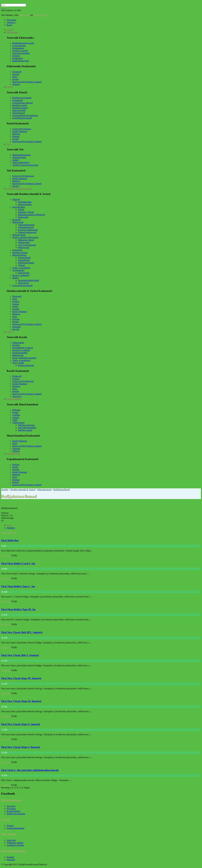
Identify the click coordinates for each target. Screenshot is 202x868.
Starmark (16, 327)
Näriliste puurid (25, 430)
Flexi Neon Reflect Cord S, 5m (18, 563)
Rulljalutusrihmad (26, 263)
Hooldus (16, 345)
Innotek (16, 74)
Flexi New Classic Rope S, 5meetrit (21, 724)
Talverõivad (23, 283)
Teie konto (12, 20)
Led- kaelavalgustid (27, 245)
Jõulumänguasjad (26, 227)
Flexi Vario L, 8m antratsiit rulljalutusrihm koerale (30, 770)
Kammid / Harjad (26, 212)
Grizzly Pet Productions (23, 176)
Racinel (16, 186)
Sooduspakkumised (15, 828)
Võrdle (14, 555)
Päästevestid (23, 247)
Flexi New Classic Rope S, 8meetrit (21, 747)
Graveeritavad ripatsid (22, 285)
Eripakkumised (14, 454)
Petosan (16, 319)
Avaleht (10, 30)
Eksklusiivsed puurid (22, 98)
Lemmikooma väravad (22, 103)
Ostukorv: (11, 22)
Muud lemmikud (14, 399)
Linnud (16, 417)
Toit (9, 144)
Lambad (16, 415)
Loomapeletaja (19, 46)
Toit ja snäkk (18, 363)
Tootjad (10, 826)
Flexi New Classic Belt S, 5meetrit (20, 655)
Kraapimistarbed (20, 353)
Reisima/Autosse (20, 253)
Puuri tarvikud (19, 110)
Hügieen (16, 199)
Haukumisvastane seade (23, 43)
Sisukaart (11, 860)
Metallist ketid (19, 235)
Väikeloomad (18, 423)
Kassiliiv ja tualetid (21, 350)
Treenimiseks (18, 270)
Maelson (16, 134)
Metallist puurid (20, 105)
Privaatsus (11, 809)
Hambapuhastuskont (22, 155)
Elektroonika (13, 32)
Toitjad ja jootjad (20, 51)
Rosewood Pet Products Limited (27, 82)
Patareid (16, 56)
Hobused (16, 410)
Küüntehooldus (25, 204)
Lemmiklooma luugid (22, 118)
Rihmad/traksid (19, 255)
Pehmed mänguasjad (27, 232)
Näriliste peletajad (26, 425)
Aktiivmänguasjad (26, 225)
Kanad (15, 412)
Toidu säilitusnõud (21, 162)
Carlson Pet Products (22, 129)
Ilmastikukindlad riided (28, 280)
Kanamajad (17, 100)
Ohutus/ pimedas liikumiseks (25, 237)
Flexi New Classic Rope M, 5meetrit (21, 678)
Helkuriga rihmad (26, 240)
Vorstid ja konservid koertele (25, 165)
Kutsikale (17, 220)
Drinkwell (17, 72)
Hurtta (15, 306)
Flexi (15, 299)
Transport (11, 806)
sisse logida (24, 15)
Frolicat (16, 301)
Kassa (9, 25)
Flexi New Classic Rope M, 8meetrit (21, 701)
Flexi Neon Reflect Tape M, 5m (18, 609)
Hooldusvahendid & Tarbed (19, 189)
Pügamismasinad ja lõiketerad (31, 215)
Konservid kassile (26, 365)
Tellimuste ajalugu (15, 843)
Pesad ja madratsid (21, 275)
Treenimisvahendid (21, 53)
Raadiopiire (18, 58)
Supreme (16, 449)
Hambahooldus (25, 202)
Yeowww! (17, 396)
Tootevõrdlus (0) (9, 533)
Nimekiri (11, 528)
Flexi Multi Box (10, 540)
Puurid (10, 87)
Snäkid (15, 160)
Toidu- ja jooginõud (21, 268)
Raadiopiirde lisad (21, 61)
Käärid (21, 210)
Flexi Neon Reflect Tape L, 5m (18, 586)
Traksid (21, 265)
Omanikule (17, 250)
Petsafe (16, 79)
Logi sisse (11, 840)
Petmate (16, 136)
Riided (15, 278)
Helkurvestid (24, 242)
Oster (15, 77)
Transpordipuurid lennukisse (25, 115)
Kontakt (10, 857)
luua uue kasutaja (41, 15)
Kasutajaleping (13, 811)
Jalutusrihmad (24, 258)
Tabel (9, 525)
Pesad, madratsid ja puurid (24, 358)
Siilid (15, 420)
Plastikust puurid (20, 108)
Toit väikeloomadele (27, 428)
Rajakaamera (18, 48)
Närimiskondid (19, 157)
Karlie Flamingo (20, 131)
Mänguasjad (18, 222)
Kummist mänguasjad (28, 230)
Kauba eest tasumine (16, 814)
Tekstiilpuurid (19, 113)
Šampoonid (23, 217)
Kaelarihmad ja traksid (23, 348)
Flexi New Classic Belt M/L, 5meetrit (22, 632)
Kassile (10, 332)
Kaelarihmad (24, 260)
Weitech (16, 84)
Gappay (16, 304)
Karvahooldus (19, 207)
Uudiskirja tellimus (15, 845)
